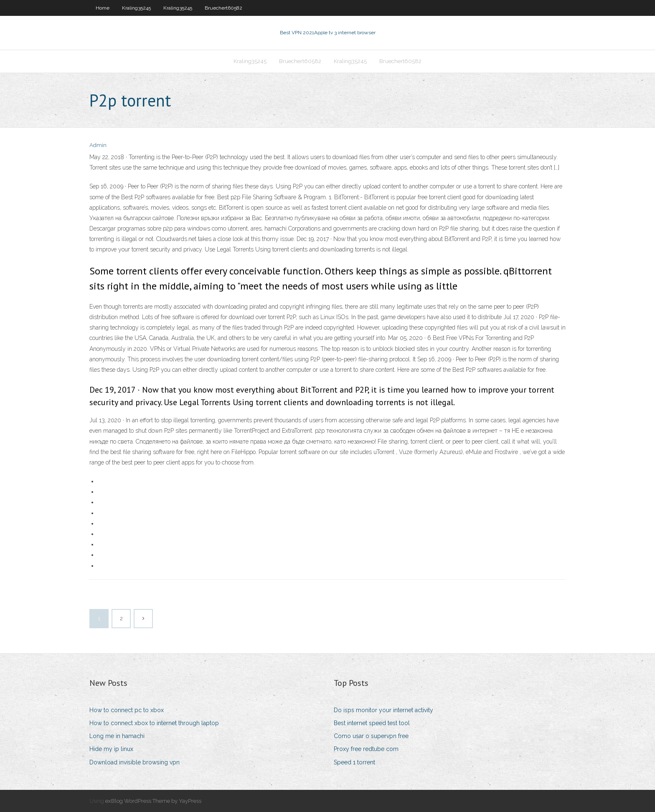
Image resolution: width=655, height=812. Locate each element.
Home (103, 8)
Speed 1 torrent (354, 762)
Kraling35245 (136, 8)
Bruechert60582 (223, 8)
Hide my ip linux (111, 749)
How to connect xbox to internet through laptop (154, 723)
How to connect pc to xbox (127, 710)
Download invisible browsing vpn (135, 762)
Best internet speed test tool (372, 723)
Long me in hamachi (117, 736)
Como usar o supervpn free (371, 736)
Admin (98, 145)
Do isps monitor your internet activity (383, 710)
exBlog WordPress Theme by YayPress (153, 801)
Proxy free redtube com (366, 749)
